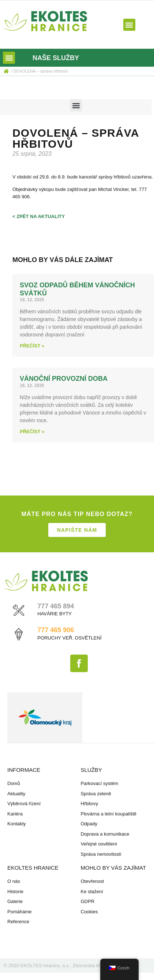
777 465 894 (56, 606)
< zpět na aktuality (39, 216)
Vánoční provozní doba (64, 379)
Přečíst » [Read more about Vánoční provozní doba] (32, 432)
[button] (129, 25)
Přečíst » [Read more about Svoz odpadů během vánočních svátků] (32, 346)
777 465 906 (56, 630)
